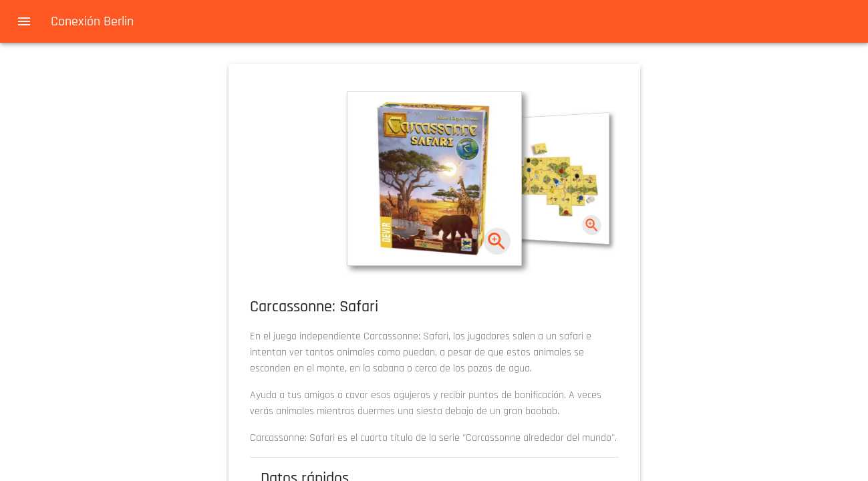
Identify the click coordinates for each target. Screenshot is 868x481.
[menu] (24, 21)
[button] (434, 178)
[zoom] (497, 242)
